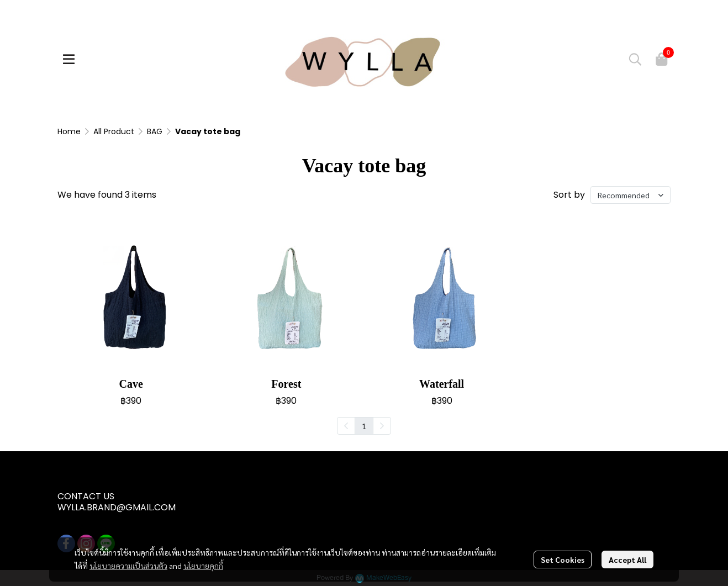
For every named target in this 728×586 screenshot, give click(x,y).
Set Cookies (563, 559)
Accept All (627, 559)
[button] (635, 59)
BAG (155, 131)
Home (69, 131)
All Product (114, 131)
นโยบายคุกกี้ (203, 566)
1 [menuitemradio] (364, 426)
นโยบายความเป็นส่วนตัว (128, 566)
